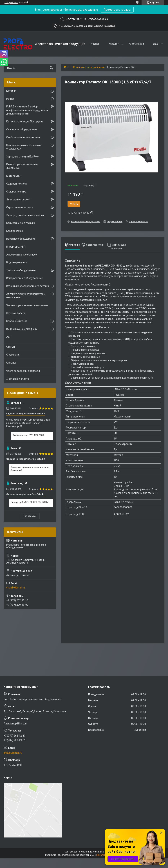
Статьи (11, 347)
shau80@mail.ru (16, 588)
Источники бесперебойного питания (28, 286)
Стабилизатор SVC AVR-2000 (28, 435)
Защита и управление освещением (27, 305)
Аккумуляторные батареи (22, 255)
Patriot (10, 99)
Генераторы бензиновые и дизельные (22, 166)
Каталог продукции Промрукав (25, 122)
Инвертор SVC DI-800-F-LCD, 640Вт (29, 502)
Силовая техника (16, 192)
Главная (95, 44)
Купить (74, 204)
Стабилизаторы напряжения (23, 137)
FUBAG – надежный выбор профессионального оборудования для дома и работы (27, 110)
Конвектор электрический (89, 67)
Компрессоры (14, 231)
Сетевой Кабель (16, 313)
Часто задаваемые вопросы (23, 371)
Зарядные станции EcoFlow (23, 157)
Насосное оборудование (21, 239)
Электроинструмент (18, 200)
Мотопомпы (13, 176)
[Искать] (51, 68)
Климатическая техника (21, 223)
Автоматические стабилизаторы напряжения (26, 296)
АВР (9, 337)
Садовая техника (16, 184)
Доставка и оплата (18, 379)
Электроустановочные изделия (25, 215)
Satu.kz (100, 852)
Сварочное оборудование (22, 129)
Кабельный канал (17, 321)
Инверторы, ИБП (16, 247)
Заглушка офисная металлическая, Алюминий (30, 469)
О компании (137, 44)
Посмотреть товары (117, 10)
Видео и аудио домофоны (22, 329)
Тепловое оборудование (21, 270)
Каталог (114, 44)
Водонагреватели (17, 262)
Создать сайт (11, 3)
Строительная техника (20, 207)
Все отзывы (30, 516)
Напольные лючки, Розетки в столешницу (23, 147)
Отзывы (11, 363)
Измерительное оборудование (25, 278)
